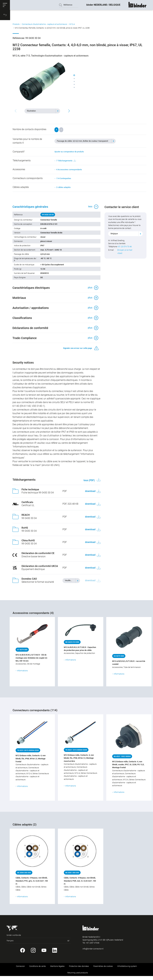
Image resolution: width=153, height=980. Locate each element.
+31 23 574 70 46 (125, 248)
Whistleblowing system (127, 970)
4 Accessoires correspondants (69, 170)
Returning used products (78, 977)
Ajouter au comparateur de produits (69, 153)
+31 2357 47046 (93, 947)
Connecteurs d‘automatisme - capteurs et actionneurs (44, 26)
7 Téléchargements (66, 162)
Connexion (20, 970)
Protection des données (79, 970)
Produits (16, 26)
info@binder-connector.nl (93, 953)
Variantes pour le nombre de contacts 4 (27, 142)
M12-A (72, 26)
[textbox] (41, 111)
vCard (120, 255)
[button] (5, 5)
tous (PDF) (89, 484)
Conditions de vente (37, 970)
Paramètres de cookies (103, 970)
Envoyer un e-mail (125, 252)
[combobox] (42, 111)
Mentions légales (57, 970)
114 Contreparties (64, 179)
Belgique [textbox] (114, 235)
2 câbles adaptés (63, 188)
